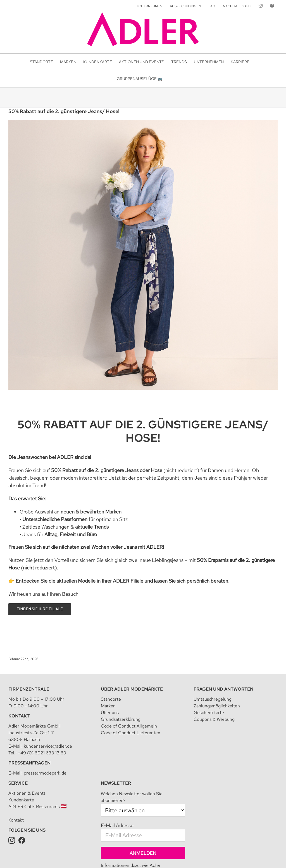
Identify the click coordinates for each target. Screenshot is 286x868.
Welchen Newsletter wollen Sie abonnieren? (132, 797)
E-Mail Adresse (117, 825)
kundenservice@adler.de (48, 746)
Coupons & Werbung (214, 719)
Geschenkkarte (209, 713)
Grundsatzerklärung (121, 719)
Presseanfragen (29, 763)
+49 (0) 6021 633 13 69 (42, 753)
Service (18, 783)
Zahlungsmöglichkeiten (217, 706)
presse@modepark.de (45, 773)
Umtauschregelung (213, 699)
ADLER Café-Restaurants (37, 807)
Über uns (110, 713)
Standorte (111, 699)
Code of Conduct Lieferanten (131, 733)
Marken (108, 706)
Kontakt (19, 716)
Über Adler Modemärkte (132, 689)
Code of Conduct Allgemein (129, 726)
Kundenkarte (21, 800)
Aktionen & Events (27, 793)
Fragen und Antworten (223, 689)
